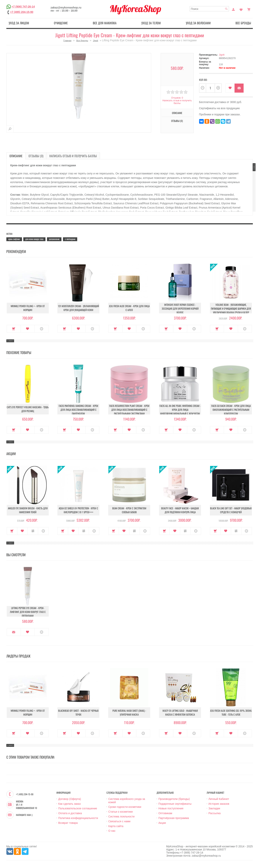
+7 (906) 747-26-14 (23, 7)
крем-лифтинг (14, 239)
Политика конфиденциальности (78, 818)
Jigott (96, 41)
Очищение (61, 23)
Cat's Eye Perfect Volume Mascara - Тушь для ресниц (28, 409)
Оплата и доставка (70, 813)
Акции (162, 823)
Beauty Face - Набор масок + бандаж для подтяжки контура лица (180, 510)
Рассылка (215, 813)
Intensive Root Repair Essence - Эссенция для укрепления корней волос (180, 308)
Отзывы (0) (177, 121)
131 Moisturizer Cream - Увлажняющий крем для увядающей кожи (78, 308)
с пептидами (70, 239)
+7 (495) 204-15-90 (22, 12)
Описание (177, 113)
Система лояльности (122, 816)
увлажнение (54, 239)
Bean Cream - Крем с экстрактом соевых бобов (129, 510)
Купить (14, 329)
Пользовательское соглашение (78, 808)
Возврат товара (68, 823)
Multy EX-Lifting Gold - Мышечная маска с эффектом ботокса (180, 712)
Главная (67, 41)
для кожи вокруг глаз (34, 239)
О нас (112, 831)
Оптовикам (165, 813)
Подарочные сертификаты (175, 804)
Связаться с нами (119, 821)
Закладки (214, 808)
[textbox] (209, 9)
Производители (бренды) (174, 799)
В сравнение (33, 531)
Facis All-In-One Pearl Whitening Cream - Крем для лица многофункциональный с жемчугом (180, 410)
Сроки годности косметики (125, 807)
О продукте (41, 329)
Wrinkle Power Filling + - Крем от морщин (28, 308)
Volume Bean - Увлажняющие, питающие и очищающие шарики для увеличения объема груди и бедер (231, 308)
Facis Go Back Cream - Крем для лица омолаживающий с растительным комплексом (231, 410)
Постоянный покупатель (233, 9)
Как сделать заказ (70, 804)
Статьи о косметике (121, 812)
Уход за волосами (198, 23)
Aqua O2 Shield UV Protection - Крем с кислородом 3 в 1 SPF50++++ (78, 510)
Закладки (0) (241, 9)
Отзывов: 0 (177, 98)
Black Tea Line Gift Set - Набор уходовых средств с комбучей (231, 510)
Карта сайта (116, 826)
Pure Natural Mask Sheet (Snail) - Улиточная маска (129, 712)
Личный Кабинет (219, 799)
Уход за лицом (19, 23)
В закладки (230, 88)
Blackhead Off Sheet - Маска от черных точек (78, 712)
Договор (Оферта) (70, 799)
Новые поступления (171, 808)
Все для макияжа (105, 23)
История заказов (219, 804)
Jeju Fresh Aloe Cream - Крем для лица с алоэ (129, 308)
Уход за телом (151, 23)
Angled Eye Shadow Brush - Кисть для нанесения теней (28, 510)
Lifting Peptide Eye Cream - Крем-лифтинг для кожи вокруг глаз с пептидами (28, 612)
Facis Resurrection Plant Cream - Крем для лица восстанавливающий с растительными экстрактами (129, 410)
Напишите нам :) (24, 815)
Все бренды (243, 23)
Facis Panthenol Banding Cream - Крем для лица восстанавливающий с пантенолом (78, 410)
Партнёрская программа (174, 818)
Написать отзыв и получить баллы (177, 102)
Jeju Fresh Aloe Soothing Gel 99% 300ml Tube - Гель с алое (231, 712)
